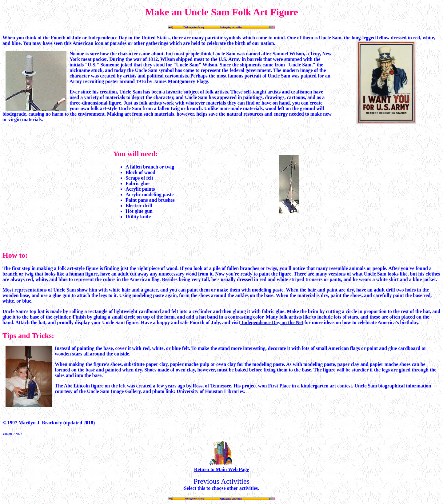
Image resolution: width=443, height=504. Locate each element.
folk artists (216, 92)
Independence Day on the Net (272, 322)
